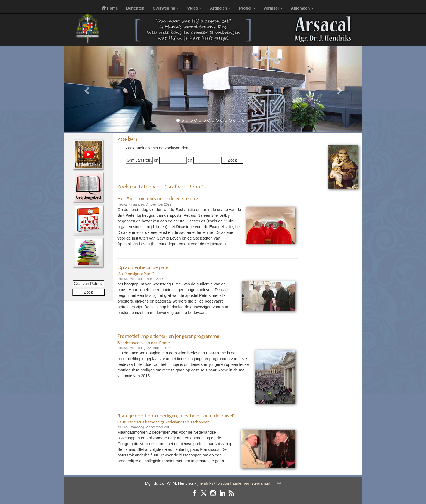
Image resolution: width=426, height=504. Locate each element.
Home (110, 8)
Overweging (166, 8)
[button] (86, 89)
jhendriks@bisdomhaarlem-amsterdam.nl (234, 483)
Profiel (247, 8)
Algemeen (302, 8)
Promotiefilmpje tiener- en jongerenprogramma (168, 336)
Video (195, 8)
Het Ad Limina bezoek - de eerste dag (158, 198)
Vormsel (273, 8)
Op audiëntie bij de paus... (145, 267)
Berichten (135, 8)
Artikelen (220, 8)
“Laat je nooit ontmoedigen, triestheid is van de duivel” (176, 416)
